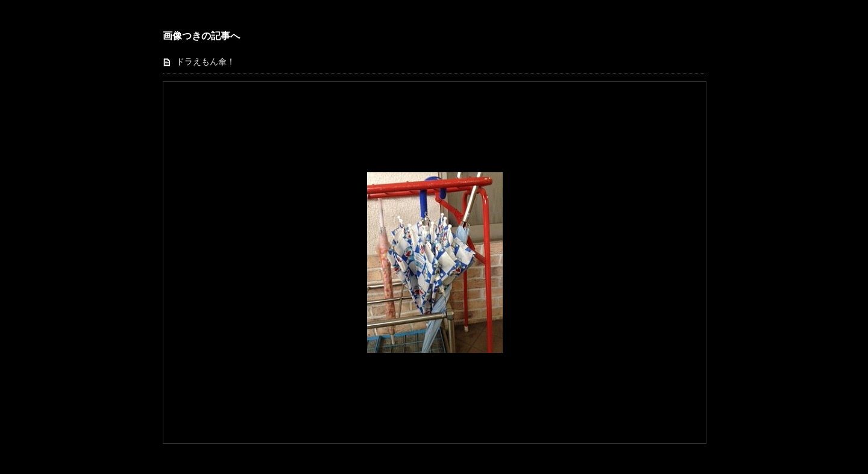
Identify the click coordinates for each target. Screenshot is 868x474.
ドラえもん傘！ (206, 62)
